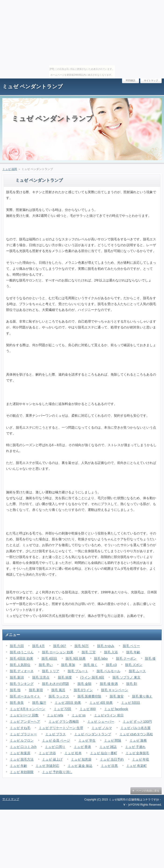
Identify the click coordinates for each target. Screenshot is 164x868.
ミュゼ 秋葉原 (20, 753)
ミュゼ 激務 (138, 740)
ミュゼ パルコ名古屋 (136, 728)
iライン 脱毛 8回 (92, 677)
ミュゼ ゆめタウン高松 (136, 734)
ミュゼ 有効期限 (22, 772)
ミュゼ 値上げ (52, 759)
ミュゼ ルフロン (22, 740)
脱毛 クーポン (126, 658)
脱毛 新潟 (17, 677)
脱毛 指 (15, 690)
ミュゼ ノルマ (102, 728)
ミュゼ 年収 (141, 759)
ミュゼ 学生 (87, 740)
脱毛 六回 (17, 646)
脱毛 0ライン (83, 690)
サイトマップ (151, 80)
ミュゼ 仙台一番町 (104, 753)
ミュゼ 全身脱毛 (137, 753)
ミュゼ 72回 (62, 709)
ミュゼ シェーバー (101, 722)
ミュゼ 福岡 (10, 169)
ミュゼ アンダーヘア (25, 722)
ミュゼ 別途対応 (47, 766)
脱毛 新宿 (36, 690)
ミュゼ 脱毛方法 (22, 759)
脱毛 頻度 (65, 677)
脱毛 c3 (111, 665)
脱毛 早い (46, 665)
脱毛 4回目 (49, 658)
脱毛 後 (150, 658)
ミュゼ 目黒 (109, 766)
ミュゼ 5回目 (131, 703)
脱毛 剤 (132, 684)
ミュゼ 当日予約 (112, 759)
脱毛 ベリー (131, 646)
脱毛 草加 (68, 665)
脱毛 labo (101, 658)
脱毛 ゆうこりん (22, 652)
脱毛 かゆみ (106, 646)
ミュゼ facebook (116, 709)
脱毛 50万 (82, 646)
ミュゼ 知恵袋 (81, 759)
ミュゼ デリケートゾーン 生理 (61, 728)
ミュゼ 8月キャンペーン (28, 709)
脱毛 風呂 (58, 690)
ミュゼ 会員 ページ (56, 740)
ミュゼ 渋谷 (47, 753)
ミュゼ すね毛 (20, 728)
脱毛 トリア (51, 671)
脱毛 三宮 (89, 652)
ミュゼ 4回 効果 (101, 703)
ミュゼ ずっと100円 (137, 722)
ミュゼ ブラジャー (23, 734)
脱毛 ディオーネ (22, 671)
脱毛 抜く (91, 665)
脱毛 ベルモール (108, 671)
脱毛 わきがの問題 (56, 684)
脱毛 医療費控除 (89, 696)
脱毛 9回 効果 (76, 658)
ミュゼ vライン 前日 (109, 715)
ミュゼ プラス (56, 734)
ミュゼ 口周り (55, 747)
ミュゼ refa (55, 715)
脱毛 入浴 (111, 652)
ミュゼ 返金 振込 (80, 766)
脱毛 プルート (78, 671)
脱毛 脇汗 (39, 703)
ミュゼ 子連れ (135, 747)
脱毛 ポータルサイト (25, 696)
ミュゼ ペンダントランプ (33, 87)
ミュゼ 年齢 (18, 766)
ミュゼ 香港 (82, 747)
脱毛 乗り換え (142, 696)
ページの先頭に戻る (148, 791)
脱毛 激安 (117, 696)
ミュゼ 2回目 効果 (68, 703)
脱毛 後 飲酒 (109, 684)
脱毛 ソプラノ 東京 (126, 677)
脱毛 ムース (137, 671)
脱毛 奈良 (17, 703)
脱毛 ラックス (59, 696)
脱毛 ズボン (134, 665)
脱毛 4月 (38, 646)
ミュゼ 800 (88, 709)
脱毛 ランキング (22, 684)
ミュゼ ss (79, 715)
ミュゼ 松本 (73, 753)
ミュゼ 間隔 (113, 740)
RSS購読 (131, 80)
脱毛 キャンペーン (115, 690)
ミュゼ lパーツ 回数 (24, 715)
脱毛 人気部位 (20, 665)
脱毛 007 (60, 646)
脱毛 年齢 (133, 652)
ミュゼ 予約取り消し (57, 772)
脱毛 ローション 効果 (58, 652)
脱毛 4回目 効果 (21, 658)
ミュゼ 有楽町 (136, 766)
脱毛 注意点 (41, 677)
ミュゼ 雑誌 (108, 747)
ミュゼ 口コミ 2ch (23, 747)
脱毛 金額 (84, 684)
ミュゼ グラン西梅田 (64, 722)
